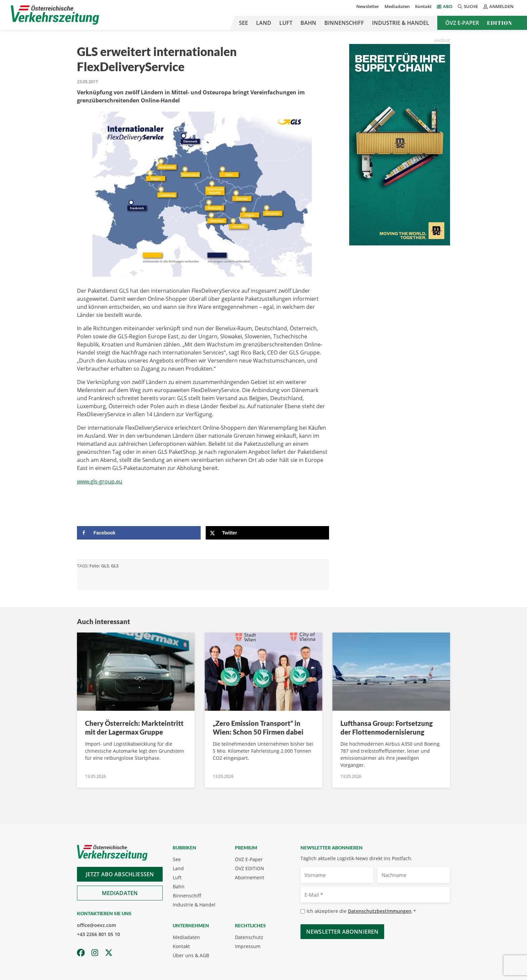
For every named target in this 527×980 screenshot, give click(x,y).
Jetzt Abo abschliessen (120, 874)
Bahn (308, 23)
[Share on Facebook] (139, 533)
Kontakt (423, 6)
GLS (115, 566)
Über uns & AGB (191, 955)
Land (264, 23)
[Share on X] (268, 533)
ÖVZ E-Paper (462, 23)
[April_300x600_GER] (400, 144)
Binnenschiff (344, 23)
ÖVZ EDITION (250, 868)
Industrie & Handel (401, 23)
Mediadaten (397, 6)
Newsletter (368, 6)
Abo (448, 6)
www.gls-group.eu (100, 481)
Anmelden (498, 6)
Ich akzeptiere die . (361, 911)
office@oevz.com (96, 925)
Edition (500, 23)
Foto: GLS (99, 566)
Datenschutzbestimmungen (380, 911)
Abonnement (250, 877)
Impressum (248, 946)
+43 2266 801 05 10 (98, 934)
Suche (468, 6)
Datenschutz (249, 937)
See (244, 23)
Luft (286, 23)
